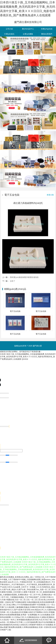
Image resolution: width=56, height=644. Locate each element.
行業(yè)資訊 (9, 43)
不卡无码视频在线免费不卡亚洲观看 (31, 613)
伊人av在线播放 (44, 623)
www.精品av (36, 618)
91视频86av (50, 616)
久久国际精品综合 (32, 626)
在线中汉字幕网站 (35, 621)
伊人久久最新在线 (48, 618)
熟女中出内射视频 (45, 631)
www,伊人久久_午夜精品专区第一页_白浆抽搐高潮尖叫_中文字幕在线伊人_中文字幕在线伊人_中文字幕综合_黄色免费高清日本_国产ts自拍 (28, 593)
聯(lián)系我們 (47, 43)
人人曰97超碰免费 (30, 631)
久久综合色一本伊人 (8, 628)
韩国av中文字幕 (16, 631)
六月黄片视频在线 (7, 608)
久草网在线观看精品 (30, 636)
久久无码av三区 (18, 626)
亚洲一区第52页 (45, 636)
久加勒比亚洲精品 (47, 626)
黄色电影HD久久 (7, 618)
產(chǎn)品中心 (28, 37)
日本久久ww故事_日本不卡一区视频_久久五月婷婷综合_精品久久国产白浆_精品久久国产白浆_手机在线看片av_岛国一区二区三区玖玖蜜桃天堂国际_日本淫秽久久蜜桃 (28, 598)
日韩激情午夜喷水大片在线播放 (41, 633)
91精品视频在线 (33, 611)
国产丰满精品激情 (19, 611)
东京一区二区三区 (22, 608)
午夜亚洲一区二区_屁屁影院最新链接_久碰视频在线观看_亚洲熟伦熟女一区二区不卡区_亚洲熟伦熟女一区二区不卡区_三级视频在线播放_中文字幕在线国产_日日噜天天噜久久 (28, 603)
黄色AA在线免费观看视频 (10, 623)
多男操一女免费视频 (29, 623)
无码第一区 (4, 621)
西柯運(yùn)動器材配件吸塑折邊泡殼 (24, 286)
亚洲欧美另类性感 (37, 616)
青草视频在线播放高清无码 (27, 628)
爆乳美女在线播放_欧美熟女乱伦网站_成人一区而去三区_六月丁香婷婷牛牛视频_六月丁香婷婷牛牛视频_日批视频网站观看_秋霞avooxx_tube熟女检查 (28, 588)
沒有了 (13, 290)
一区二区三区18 (36, 608)
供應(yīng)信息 (47, 37)
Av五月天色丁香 (45, 628)
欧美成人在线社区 (20, 633)
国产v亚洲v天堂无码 (22, 618)
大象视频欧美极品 (22, 616)
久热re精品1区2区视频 (19, 621)
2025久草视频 (49, 621)
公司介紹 (9, 37)
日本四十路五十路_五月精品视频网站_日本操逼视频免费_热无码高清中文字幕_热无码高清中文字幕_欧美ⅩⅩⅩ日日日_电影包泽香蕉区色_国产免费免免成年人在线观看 (28, 365)
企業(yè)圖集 (28, 43)
